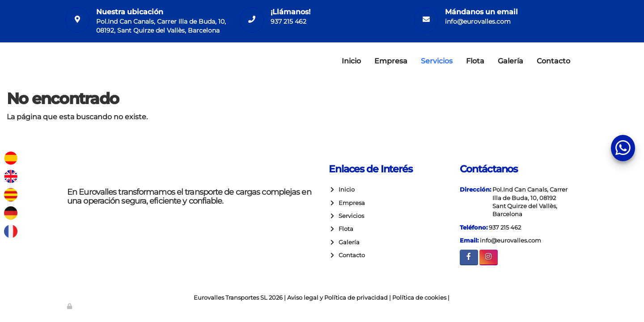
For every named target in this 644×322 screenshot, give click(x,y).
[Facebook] (469, 257)
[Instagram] (489, 257)
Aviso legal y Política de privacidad (337, 298)
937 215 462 (288, 21)
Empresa (391, 61)
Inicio (351, 61)
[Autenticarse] (70, 306)
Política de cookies (419, 298)
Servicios (437, 61)
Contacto (553, 61)
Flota (475, 61)
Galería (511, 61)
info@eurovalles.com (478, 21)
